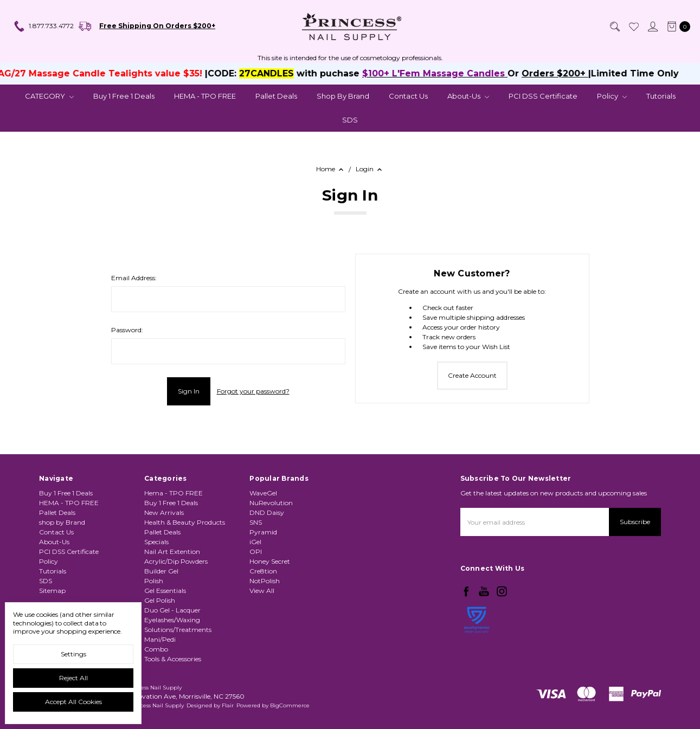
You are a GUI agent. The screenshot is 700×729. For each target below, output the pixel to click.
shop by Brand (343, 96)
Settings (73, 654)
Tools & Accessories (173, 688)
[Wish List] (633, 27)
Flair (228, 705)
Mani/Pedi (160, 668)
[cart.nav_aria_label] (676, 27)
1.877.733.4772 (43, 27)
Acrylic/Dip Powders (176, 590)
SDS (350, 120)
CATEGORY (49, 96)
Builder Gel (161, 600)
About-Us (468, 96)
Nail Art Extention (172, 580)
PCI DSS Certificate (543, 96)
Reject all (73, 678)
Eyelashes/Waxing (172, 649)
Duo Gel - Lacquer (172, 639)
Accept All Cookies (73, 702)
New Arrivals (164, 541)
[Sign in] (652, 27)
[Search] (614, 27)
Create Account (472, 375)
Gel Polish (160, 629)
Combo (156, 678)
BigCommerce (290, 705)
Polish (154, 609)
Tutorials (661, 96)
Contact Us (408, 96)
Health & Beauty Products (185, 551)
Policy (612, 96)
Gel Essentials (165, 619)
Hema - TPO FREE (174, 522)
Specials (156, 570)
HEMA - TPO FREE (205, 96)
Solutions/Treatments (178, 658)
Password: (127, 330)
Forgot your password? (253, 391)
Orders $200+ (576, 73)
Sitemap (52, 596)
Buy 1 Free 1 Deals (124, 96)
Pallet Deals (276, 96)
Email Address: (134, 278)
